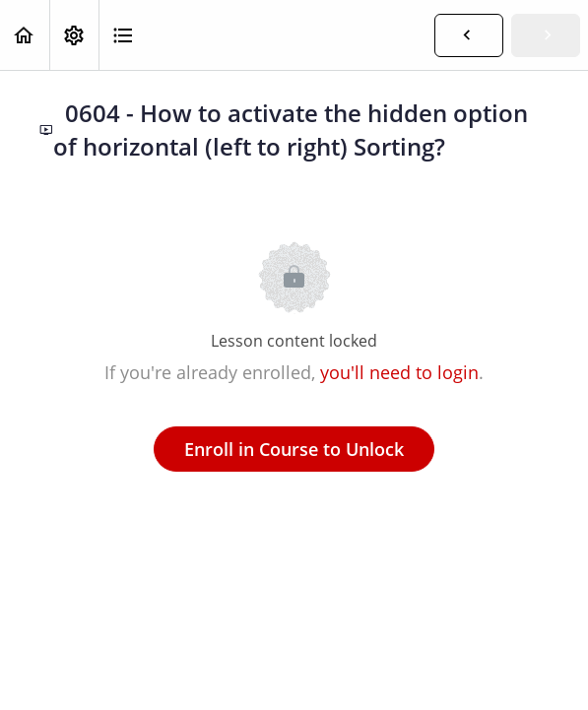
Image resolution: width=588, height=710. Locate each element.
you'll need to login (399, 372)
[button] (25, 35)
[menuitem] (74, 35)
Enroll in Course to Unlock (294, 449)
